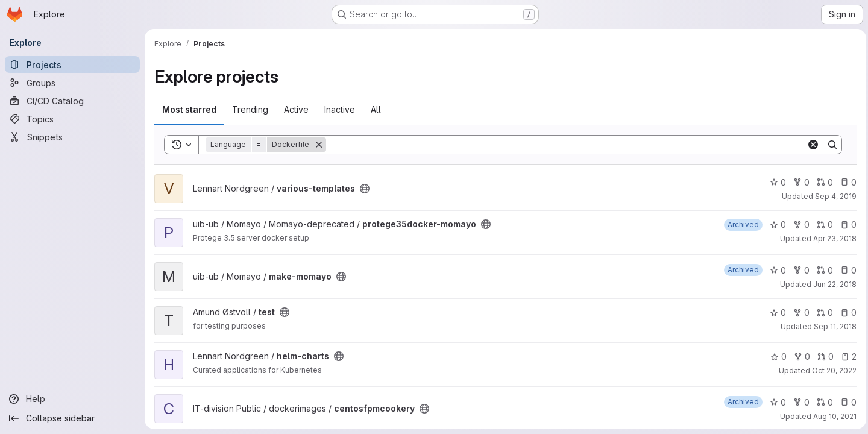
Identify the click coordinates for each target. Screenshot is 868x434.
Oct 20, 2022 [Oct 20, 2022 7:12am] (831, 370)
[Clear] (810, 145)
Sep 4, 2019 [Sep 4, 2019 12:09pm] (833, 196)
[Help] (72, 399)
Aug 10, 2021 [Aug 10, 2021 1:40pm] (832, 416)
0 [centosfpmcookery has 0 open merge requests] (822, 402)
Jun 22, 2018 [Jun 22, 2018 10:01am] (832, 284)
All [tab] (376, 109)
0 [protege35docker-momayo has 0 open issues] (845, 225)
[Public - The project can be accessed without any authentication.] (365, 189)
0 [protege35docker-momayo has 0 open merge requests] (822, 225)
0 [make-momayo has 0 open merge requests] (822, 270)
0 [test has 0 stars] (775, 313)
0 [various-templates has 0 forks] (798, 182)
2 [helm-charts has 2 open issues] (846, 357)
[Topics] (72, 119)
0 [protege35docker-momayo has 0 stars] (775, 225)
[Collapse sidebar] (72, 418)
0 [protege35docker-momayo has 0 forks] (798, 225)
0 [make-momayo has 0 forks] (798, 270)
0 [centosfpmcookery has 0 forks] (798, 402)
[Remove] (319, 145)
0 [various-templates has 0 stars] (775, 182)
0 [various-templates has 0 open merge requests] (822, 182)
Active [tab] (296, 109)
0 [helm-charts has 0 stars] (775, 357)
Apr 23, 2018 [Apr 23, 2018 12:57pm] (832, 238)
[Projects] (72, 64)
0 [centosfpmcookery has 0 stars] (775, 402)
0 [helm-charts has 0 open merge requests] (822, 357)
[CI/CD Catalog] (72, 101)
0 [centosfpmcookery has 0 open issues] (845, 402)
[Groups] (72, 83)
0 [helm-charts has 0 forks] (799, 357)
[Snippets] (72, 137)
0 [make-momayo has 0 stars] (775, 270)
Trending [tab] (250, 109)
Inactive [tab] (340, 109)
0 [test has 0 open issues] (845, 313)
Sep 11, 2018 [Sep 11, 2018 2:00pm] (832, 326)
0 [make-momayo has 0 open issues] (845, 270)
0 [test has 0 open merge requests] (822, 313)
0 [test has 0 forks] (798, 313)
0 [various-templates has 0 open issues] (845, 182)
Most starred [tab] (189, 109)
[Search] (565, 145)
